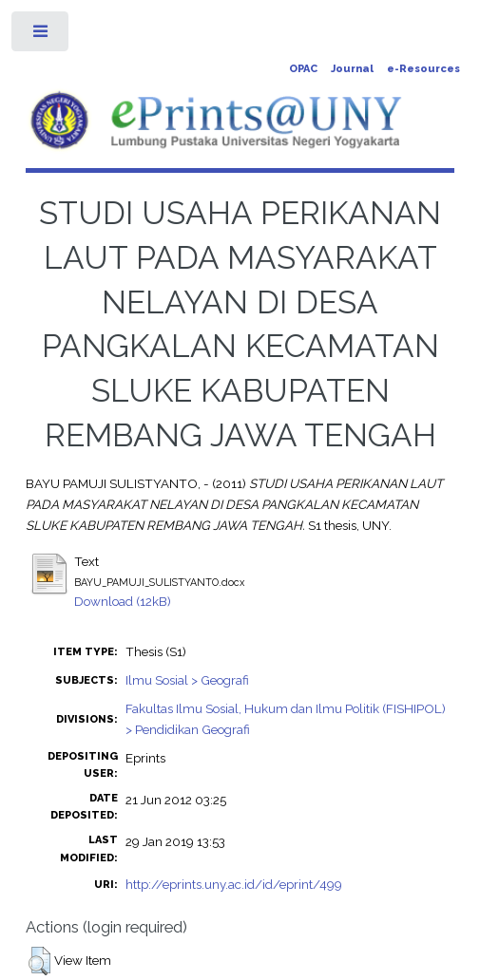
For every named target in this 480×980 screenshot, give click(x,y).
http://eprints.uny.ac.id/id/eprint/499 (234, 884)
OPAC (303, 69)
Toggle (41, 36)
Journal (352, 69)
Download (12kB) (123, 601)
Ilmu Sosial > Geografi (187, 680)
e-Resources (423, 69)
